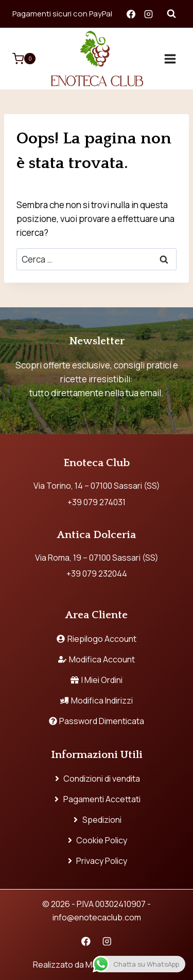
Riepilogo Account (97, 639)
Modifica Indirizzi (97, 700)
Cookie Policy (97, 840)
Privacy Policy (97, 861)
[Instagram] (148, 14)
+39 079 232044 (97, 574)
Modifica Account (97, 659)
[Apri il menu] (170, 59)
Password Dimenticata (97, 721)
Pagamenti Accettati (97, 799)
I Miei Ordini (97, 680)
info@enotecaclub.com (97, 917)
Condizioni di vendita (97, 779)
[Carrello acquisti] (24, 59)
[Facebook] (131, 14)
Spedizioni (97, 820)
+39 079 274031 (97, 502)
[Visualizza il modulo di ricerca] (171, 14)
